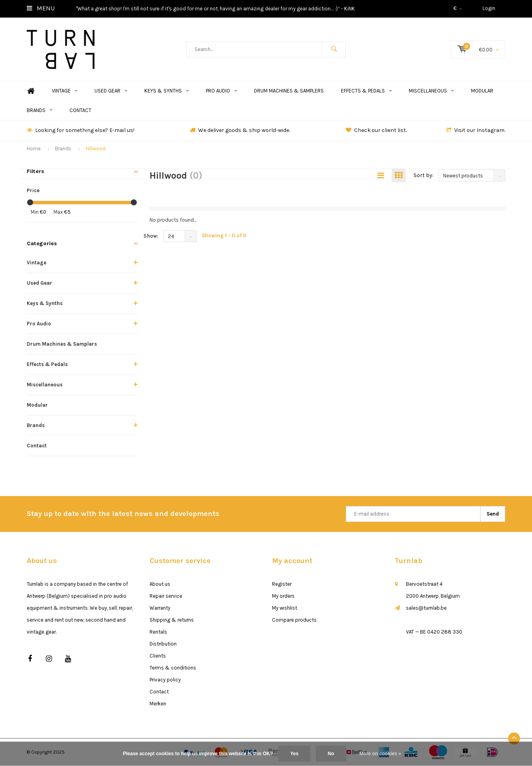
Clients (158, 656)
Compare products (294, 620)
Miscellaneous (431, 91)
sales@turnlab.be (426, 608)
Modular (482, 91)
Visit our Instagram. (476, 130)
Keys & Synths (166, 91)
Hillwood (96, 149)
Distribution (163, 644)
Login (489, 8)
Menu (41, 8)
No (331, 754)
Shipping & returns (172, 620)
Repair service (166, 596)
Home (31, 91)
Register (282, 584)
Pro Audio (221, 91)
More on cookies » (380, 754)
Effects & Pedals (366, 91)
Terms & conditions (173, 668)
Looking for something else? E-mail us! (81, 130)
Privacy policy (165, 680)
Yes (295, 754)
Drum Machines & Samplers (289, 91)
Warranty (160, 608)
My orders (283, 596)
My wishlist (285, 608)
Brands (39, 110)
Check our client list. (376, 130)
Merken (158, 704)
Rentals (158, 632)
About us (160, 584)
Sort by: (424, 175)
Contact (80, 110)
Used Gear (111, 91)
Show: (151, 236)
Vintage (65, 91)
